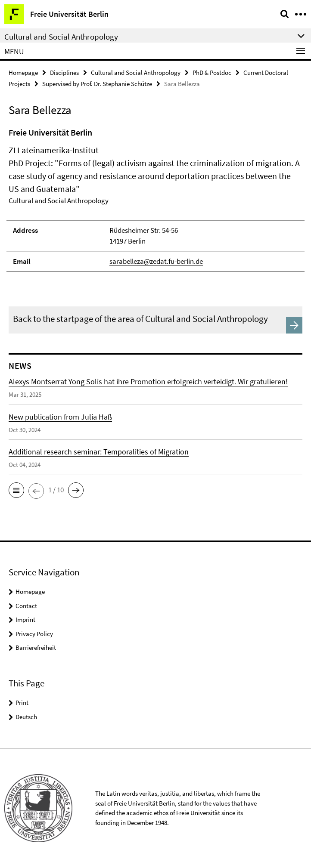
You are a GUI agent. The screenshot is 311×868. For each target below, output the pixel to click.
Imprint (25, 619)
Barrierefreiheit (36, 647)
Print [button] (22, 703)
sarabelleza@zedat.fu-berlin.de (156, 261)
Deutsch (26, 717)
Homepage (23, 73)
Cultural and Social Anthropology (136, 73)
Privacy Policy (34, 634)
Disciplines (64, 73)
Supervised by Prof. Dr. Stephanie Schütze (97, 84)
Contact (26, 606)
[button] (16, 490)
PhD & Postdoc (212, 73)
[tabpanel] (155, 199)
